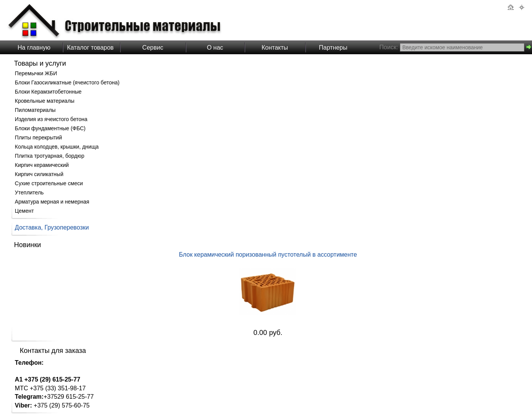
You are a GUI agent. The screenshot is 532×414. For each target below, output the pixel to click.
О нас (215, 48)
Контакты (275, 48)
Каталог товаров (90, 48)
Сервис (153, 48)
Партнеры (333, 48)
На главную (34, 48)
